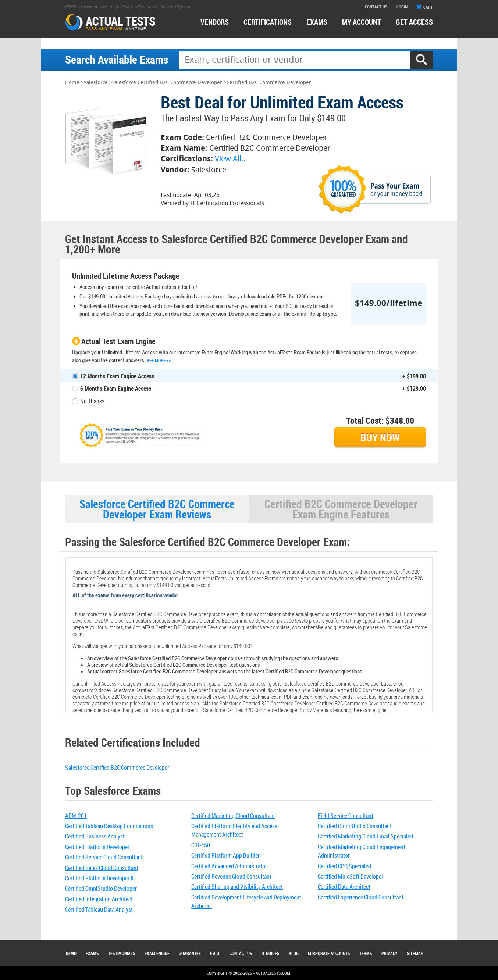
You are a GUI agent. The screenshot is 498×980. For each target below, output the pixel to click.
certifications (268, 22)
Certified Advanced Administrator (229, 866)
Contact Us (241, 953)
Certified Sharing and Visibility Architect (237, 887)
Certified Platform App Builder (225, 855)
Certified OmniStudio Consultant (355, 826)
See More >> (159, 360)
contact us (376, 7)
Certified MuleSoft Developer (351, 876)
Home (72, 83)
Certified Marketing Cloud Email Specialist (366, 836)
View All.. (230, 159)
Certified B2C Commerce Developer (269, 83)
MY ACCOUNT (362, 22)
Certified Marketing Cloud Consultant (233, 816)
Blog (294, 953)
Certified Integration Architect (99, 899)
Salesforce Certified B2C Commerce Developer (167, 83)
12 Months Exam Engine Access (117, 376)
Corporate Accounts (329, 953)
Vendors (215, 22)
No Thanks (92, 401)
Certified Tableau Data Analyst (99, 909)
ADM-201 (76, 816)
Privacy (389, 953)
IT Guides (271, 953)
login (402, 7)
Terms (366, 953)
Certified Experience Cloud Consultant (361, 897)
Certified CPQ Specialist (345, 866)
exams (317, 22)
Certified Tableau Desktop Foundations (109, 826)
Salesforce (96, 83)
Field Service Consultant (346, 816)
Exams (92, 953)
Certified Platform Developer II (99, 878)
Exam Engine (157, 953)
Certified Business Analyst (95, 836)
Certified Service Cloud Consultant (104, 857)
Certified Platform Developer (97, 847)
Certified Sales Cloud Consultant (102, 868)
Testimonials (122, 953)
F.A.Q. (215, 953)
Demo (71, 953)
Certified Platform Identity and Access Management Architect (234, 830)
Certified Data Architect (344, 887)
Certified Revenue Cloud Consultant (231, 876)
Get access (414, 22)
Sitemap (415, 953)
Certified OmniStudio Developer (101, 888)
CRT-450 (201, 845)
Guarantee (190, 953)
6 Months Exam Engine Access (116, 389)
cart (425, 7)
